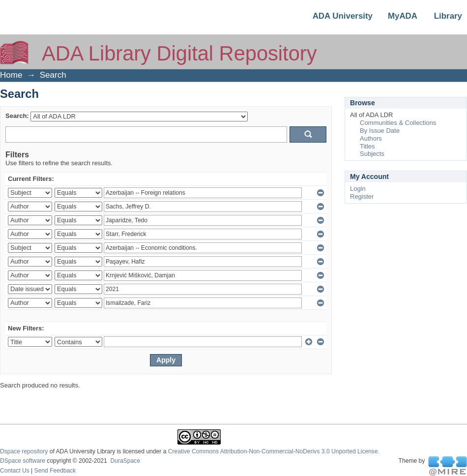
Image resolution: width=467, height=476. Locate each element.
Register (362, 196)
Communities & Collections (398, 123)
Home (11, 75)
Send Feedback (55, 471)
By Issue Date (380, 131)
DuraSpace (125, 461)
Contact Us (15, 471)
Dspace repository (24, 451)
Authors (371, 138)
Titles (367, 146)
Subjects (372, 154)
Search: (17, 116)
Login (358, 189)
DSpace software (23, 461)
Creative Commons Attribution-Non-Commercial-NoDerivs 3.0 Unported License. (274, 451)
